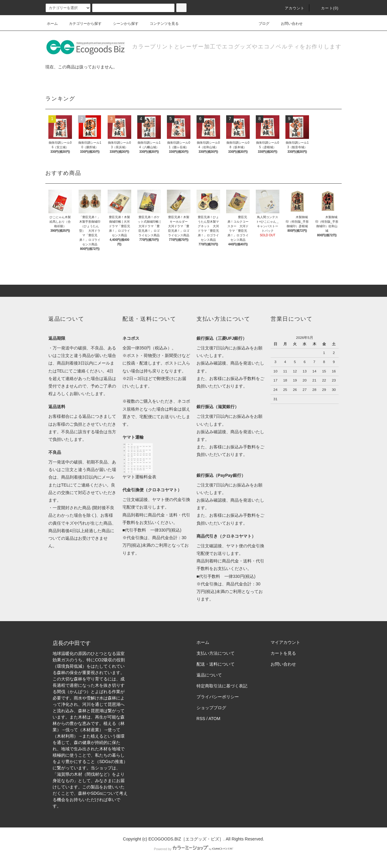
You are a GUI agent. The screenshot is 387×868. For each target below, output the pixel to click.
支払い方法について (216, 653)
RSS (201, 719)
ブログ (260, 24)
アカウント (291, 8)
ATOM (215, 719)
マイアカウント (285, 642)
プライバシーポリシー (218, 697)
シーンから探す (122, 24)
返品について (209, 675)
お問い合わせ (288, 24)
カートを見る (283, 653)
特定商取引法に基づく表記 (222, 686)
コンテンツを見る (161, 24)
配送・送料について (216, 664)
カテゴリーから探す (82, 24)
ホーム (52, 24)
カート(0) (326, 8)
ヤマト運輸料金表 (139, 477)
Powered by (193, 849)
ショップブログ (211, 708)
